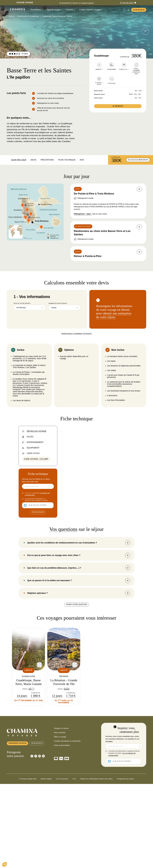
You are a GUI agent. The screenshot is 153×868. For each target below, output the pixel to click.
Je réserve (118, 106)
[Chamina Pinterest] (36, 840)
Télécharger (38, 513)
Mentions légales (46, 863)
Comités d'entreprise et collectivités (67, 825)
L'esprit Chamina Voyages (91, 10)
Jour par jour (19, 160)
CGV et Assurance (62, 863)
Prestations (47, 160)
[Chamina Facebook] (32, 840)
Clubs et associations (62, 829)
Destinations (36, 10)
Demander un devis (18, 827)
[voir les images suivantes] (8, 31)
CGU (74, 863)
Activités (70, 10)
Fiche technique (67, 160)
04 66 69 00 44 (139, 10)
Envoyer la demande (139, 830)
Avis (82, 160)
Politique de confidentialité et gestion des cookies (96, 863)
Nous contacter (60, 817)
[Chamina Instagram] (40, 840)
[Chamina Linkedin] (43, 840)
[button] (4, 864)
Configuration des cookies (125, 863)
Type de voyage (54, 10)
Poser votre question (76, 689)
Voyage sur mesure (61, 812)
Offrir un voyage (60, 821)
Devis (33, 160)
